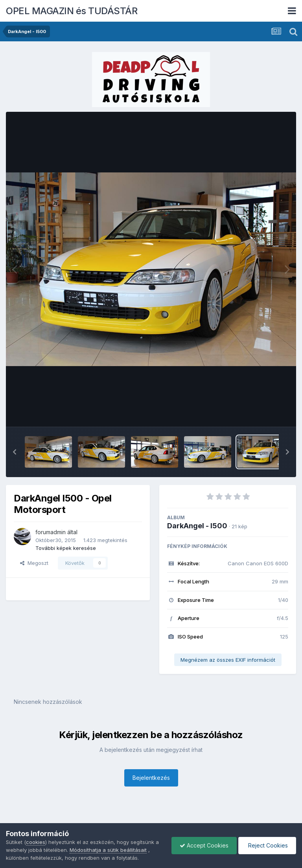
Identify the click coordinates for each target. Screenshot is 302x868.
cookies (36, 842)
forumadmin (51, 532)
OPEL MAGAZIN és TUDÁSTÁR (72, 11)
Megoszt (34, 563)
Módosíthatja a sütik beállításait (108, 850)
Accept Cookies (204, 845)
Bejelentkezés (151, 778)
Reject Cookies (267, 845)
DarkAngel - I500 (197, 526)
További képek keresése (66, 548)
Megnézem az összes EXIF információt (228, 660)
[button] (15, 452)
